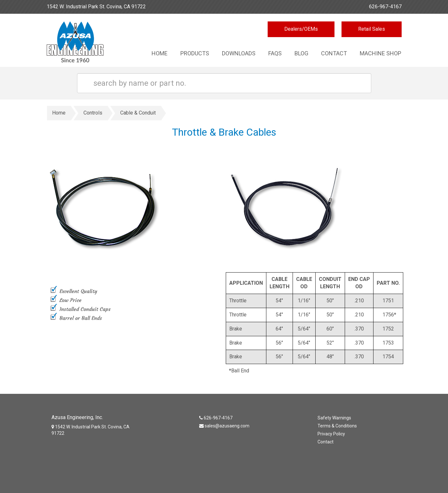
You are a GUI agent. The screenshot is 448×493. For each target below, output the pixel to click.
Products (195, 53)
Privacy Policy (331, 434)
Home (160, 53)
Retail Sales (372, 29)
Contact (334, 53)
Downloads (239, 53)
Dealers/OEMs (301, 29)
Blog (301, 53)
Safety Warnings (334, 418)
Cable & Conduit (138, 113)
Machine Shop (381, 53)
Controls (93, 113)
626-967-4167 (385, 7)
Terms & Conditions (337, 426)
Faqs (275, 53)
